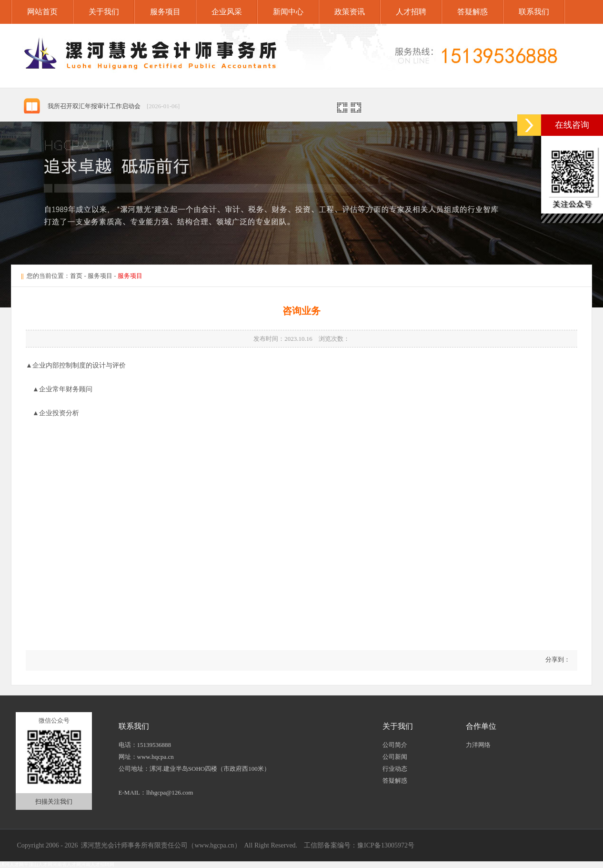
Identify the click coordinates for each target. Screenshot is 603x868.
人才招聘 (411, 12)
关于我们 (104, 12)
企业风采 (227, 12)
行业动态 (395, 769)
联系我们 (534, 12)
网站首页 (42, 12)
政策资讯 (350, 12)
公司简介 (395, 745)
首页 (76, 276)
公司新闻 (395, 757)
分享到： (557, 659)
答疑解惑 (472, 12)
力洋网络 (478, 745)
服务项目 (165, 12)
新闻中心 (288, 12)
